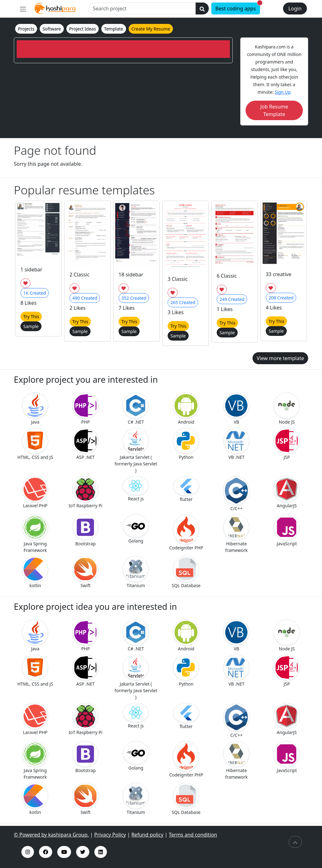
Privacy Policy (110, 835)
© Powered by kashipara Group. (51, 835)
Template (114, 29)
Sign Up (283, 92)
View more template (280, 358)
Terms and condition (193, 835)
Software (52, 29)
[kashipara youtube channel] (64, 852)
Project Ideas (83, 29)
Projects (26, 29)
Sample (31, 326)
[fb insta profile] (46, 852)
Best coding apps (238, 7)
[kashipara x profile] (83, 852)
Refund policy (147, 835)
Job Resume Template (274, 110)
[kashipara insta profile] (28, 852)
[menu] (23, 9)
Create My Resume (151, 29)
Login (295, 8)
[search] (202, 8)
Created (35, 293)
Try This (31, 317)
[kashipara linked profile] (101, 852)
